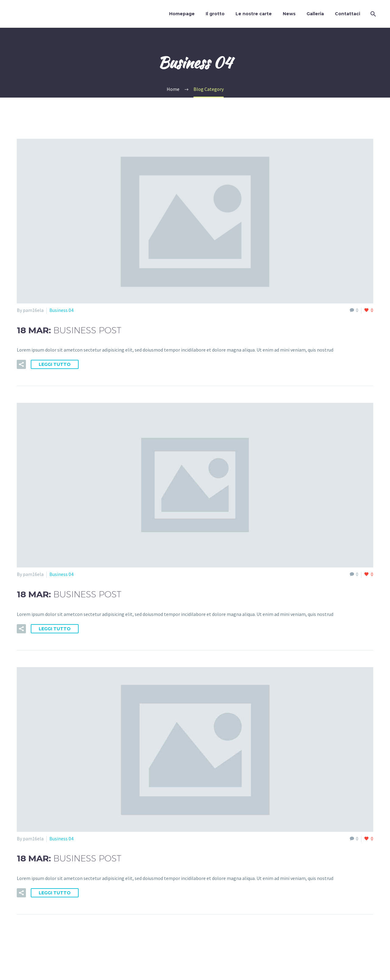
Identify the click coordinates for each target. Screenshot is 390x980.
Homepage (182, 14)
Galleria (315, 14)
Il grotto (215, 14)
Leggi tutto (55, 364)
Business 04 (61, 310)
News (289, 14)
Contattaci (347, 14)
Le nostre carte (254, 14)
